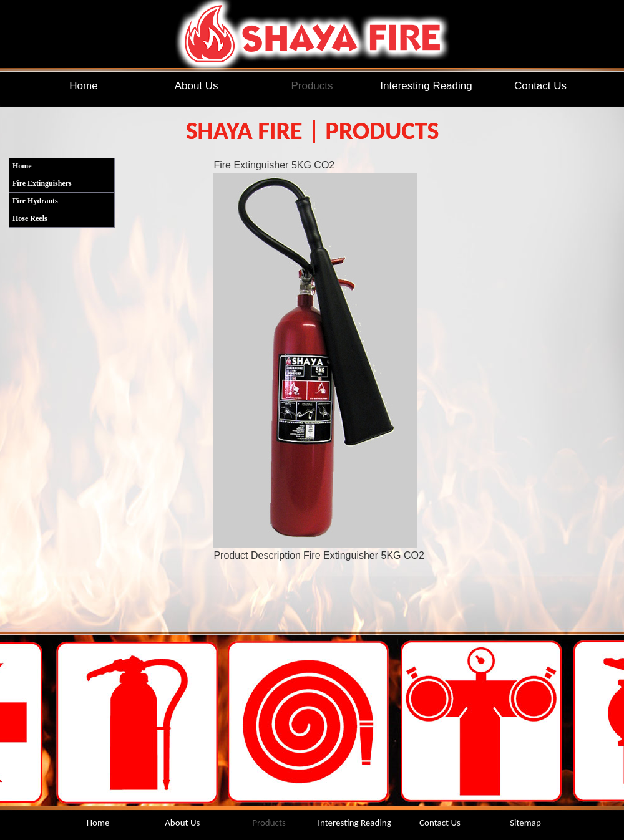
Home (22, 166)
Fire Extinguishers (42, 183)
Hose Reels (30, 218)
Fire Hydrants (35, 201)
